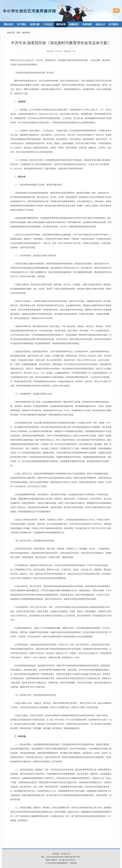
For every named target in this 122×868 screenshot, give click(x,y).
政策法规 (35, 24)
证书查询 (113, 24)
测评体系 (61, 24)
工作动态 (48, 24)
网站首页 (8, 24)
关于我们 (22, 24)
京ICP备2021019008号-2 (67, 860)
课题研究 (74, 24)
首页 (18, 33)
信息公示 (100, 24)
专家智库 (87, 24)
